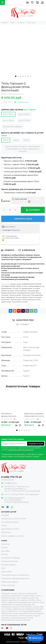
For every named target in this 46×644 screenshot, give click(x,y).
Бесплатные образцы (11, 558)
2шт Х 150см (8, 114)
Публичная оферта (10, 582)
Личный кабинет (9, 565)
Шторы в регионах (9, 561)
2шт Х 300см (24, 120)
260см (16, 140)
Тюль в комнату (15, 295)
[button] (16, 76)
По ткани (36, 288)
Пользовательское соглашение (15, 575)
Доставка (5, 551)
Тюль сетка (5, 300)
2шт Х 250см (8, 120)
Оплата (4, 554)
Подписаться (36, 444)
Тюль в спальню (22, 297)
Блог (3, 568)
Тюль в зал (26, 295)
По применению (26, 288)
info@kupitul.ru (11, 483)
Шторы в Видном (35, 286)
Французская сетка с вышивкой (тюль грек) (18, 293)
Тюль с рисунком (29, 300)
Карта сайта (7, 572)
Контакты (5, 544)
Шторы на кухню (8, 291)
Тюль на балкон (21, 291)
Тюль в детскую (37, 295)
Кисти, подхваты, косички (13, 536)
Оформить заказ (23, 219)
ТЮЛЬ (18, 286)
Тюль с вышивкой (8, 297)
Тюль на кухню (16, 300)
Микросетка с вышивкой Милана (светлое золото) (34, 415)
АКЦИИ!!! (5, 515)
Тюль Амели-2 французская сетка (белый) (9, 415)
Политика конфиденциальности (21, 450)
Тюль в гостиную (35, 297)
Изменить (16, 230)
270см (26, 140)
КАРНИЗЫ (6, 533)
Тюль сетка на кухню (20, 302)
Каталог (5, 548)
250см (6, 140)
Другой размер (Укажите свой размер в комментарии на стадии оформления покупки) (23, 149)
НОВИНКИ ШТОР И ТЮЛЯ (31, 284)
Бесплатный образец (12, 127)
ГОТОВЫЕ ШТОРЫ (8, 286)
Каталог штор (16, 284)
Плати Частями (8, 585)
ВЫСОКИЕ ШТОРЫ (10, 529)
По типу (24, 286)
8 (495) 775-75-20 (11, 477)
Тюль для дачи (33, 291)
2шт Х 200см (24, 114)
